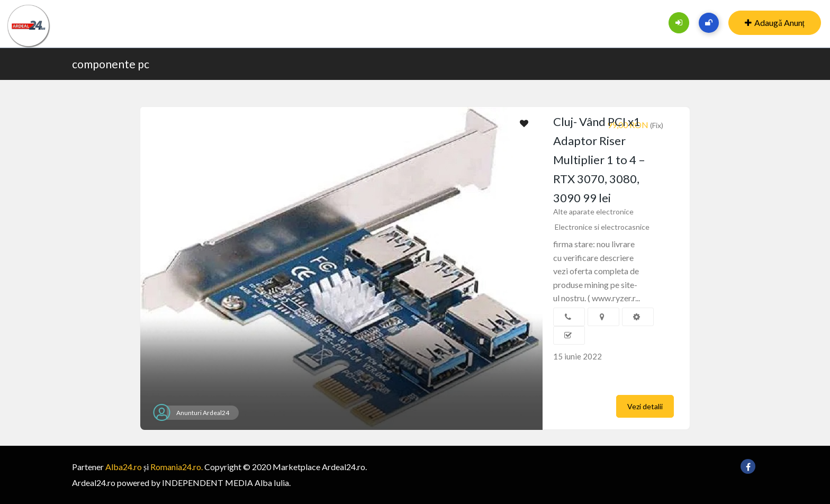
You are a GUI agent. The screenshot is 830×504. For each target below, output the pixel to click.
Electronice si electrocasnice (602, 227)
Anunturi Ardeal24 (203, 413)
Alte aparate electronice (593, 211)
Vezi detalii (645, 406)
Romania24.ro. (177, 467)
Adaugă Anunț (775, 22)
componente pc (111, 64)
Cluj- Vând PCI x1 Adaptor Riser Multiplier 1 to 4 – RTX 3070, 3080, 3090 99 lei (599, 160)
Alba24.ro (124, 467)
